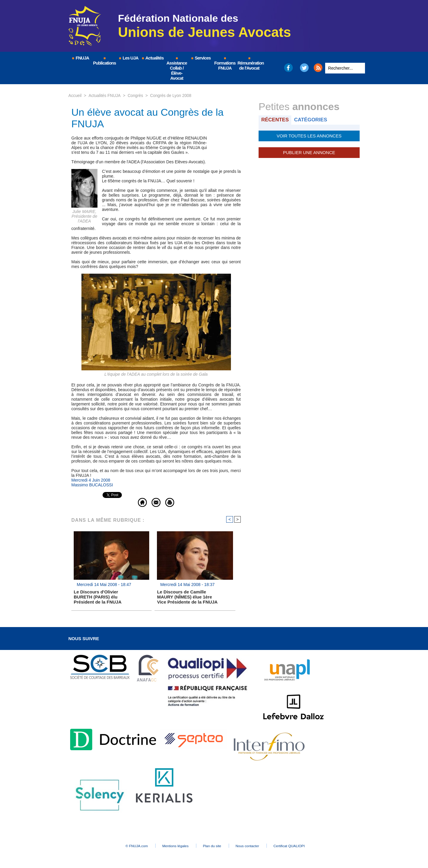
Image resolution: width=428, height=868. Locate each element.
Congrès (136, 95)
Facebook (288, 68)
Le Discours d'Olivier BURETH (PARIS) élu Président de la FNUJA (98, 597)
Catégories (312, 120)
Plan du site (212, 846)
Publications (104, 61)
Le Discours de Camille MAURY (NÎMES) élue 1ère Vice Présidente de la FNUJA (187, 597)
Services (201, 58)
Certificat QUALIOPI (296, 846)
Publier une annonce (309, 152)
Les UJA (128, 58)
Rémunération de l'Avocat (250, 64)
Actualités (152, 58)
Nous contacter (251, 846)
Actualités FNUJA (105, 95)
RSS (318, 68)
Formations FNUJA (225, 64)
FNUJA (80, 58)
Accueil (75, 95)
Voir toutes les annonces (309, 136)
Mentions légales (172, 846)
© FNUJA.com (131, 846)
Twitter (305, 68)
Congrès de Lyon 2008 (172, 95)
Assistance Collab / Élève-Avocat (177, 69)
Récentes (275, 120)
